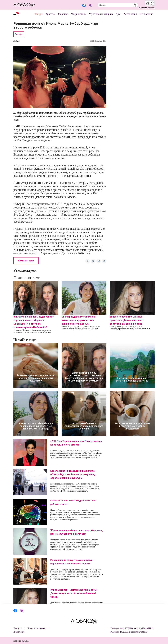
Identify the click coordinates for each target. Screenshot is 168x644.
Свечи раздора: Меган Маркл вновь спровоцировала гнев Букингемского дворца (79, 320)
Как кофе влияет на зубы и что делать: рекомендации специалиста (132, 426)
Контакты (18, 628)
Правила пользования (37, 628)
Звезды (39, 14)
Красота (50, 14)
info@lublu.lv (141, 632)
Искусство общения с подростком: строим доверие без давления (84, 426)
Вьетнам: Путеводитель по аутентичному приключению (132, 379)
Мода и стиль (78, 14)
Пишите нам (19, 632)
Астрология (130, 14)
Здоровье (63, 14)
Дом (118, 14)
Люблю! (17, 41)
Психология (146, 14)
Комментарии (26, 261)
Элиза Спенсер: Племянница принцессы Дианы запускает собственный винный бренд (127, 320)
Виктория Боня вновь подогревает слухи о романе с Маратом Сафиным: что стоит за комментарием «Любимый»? (84, 377)
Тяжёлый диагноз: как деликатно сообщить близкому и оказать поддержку (36, 378)
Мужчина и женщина (101, 14)
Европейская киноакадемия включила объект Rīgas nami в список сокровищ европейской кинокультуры (73, 474)
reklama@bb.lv (147, 628)
